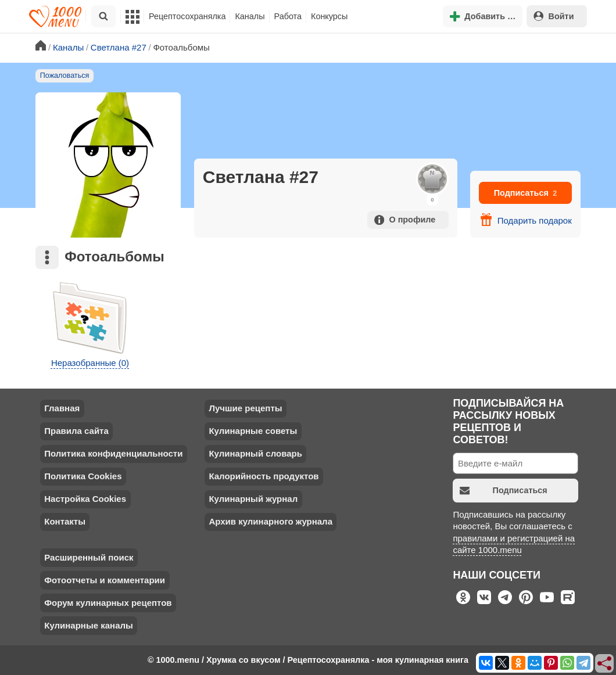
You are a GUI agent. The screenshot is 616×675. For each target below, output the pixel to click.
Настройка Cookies (85, 499)
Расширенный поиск (89, 557)
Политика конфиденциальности (113, 453)
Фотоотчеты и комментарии (105, 580)
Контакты (65, 521)
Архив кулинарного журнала (271, 521)
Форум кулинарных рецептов (108, 603)
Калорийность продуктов (264, 476)
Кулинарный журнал (253, 499)
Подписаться (526, 193)
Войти (554, 16)
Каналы (250, 16)
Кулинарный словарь (255, 453)
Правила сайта (76, 431)
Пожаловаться (65, 76)
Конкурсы (329, 16)
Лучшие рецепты (245, 408)
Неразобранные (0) (90, 363)
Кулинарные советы (253, 431)
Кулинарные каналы (89, 625)
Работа (288, 16)
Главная (62, 408)
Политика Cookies (83, 476)
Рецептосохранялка (187, 16)
